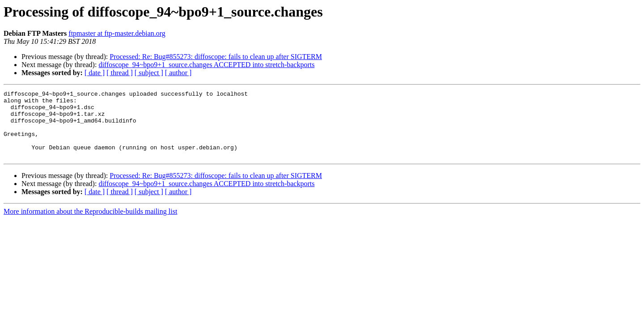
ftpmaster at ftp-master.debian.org (117, 33)
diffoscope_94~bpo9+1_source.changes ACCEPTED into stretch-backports (206, 65)
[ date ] (95, 73)
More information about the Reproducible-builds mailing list (90, 225)
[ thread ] (120, 73)
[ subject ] (149, 73)
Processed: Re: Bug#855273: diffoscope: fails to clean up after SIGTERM (216, 57)
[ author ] (178, 73)
